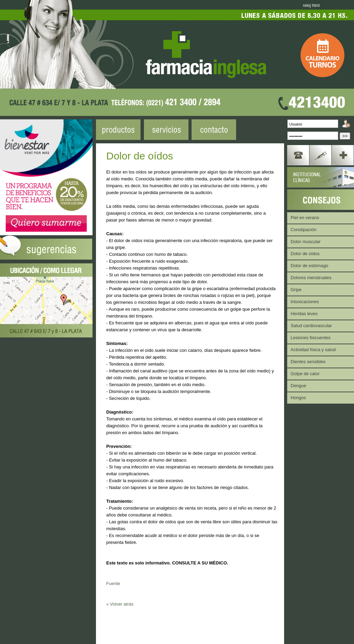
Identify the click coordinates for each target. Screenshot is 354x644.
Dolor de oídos (305, 254)
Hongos (298, 398)
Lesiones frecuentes (310, 338)
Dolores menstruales (311, 278)
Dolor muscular (306, 242)
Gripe (296, 290)
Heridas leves (304, 314)
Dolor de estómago (309, 266)
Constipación (303, 230)
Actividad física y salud (313, 350)
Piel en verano (305, 218)
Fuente (113, 583)
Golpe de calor (305, 374)
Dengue (298, 386)
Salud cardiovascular (311, 326)
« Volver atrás (120, 604)
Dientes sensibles (308, 362)
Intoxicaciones (305, 302)
